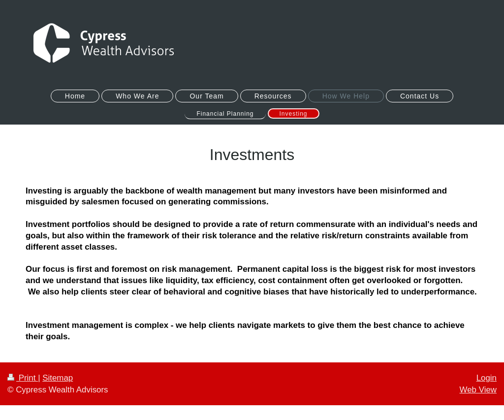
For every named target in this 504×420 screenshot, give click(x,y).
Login (487, 378)
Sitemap (58, 378)
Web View (478, 390)
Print (23, 378)
